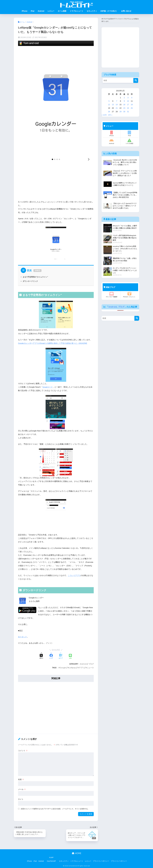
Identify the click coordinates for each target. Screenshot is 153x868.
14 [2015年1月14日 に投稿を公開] (117, 105)
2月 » (110, 115)
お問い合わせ (126, 11)
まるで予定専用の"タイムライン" (35, 277)
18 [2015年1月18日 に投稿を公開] (132, 105)
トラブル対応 (129, 141)
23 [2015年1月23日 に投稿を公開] (124, 108)
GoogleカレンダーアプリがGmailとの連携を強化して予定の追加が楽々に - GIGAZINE (53, 343)
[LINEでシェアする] (70, 657)
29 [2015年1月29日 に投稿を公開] (120, 112)
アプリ (81, 668)
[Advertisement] (56, 183)
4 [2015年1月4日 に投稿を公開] (132, 98)
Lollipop (72, 668)
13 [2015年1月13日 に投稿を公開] (113, 105)
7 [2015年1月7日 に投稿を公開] (117, 101)
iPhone (24, 11)
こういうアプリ (74, 575)
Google (63, 668)
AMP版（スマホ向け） (109, 11)
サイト (21, 799)
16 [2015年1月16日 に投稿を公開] (124, 105)
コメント (23, 751)
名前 (21, 779)
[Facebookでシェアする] (51, 657)
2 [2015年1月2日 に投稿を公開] (124, 98)
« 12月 (104, 115)
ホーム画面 (62, 11)
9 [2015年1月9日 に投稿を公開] (124, 101)
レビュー (51, 11)
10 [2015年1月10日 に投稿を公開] (128, 101)
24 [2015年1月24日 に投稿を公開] (128, 108)
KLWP (51, 857)
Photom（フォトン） (129, 295)
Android (41, 11)
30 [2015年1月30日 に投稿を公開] (124, 112)
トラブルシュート (76, 11)
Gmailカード (48, 387)
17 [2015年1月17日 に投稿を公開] (128, 105)
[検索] (136, 80)
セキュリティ (92, 11)
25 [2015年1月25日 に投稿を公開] (132, 108)
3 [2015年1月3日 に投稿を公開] (128, 98)
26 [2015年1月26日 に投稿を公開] (109, 112)
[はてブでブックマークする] (61, 657)
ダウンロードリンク (30, 281)
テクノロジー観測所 (112, 295)
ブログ (91, 664)
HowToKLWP (51, 861)
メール (22, 789)
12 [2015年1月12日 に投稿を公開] (109, 105)
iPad (33, 11)
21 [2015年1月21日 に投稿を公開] (117, 108)
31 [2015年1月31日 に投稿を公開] (128, 112)
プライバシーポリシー (101, 861)
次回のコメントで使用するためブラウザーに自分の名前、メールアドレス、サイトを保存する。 (55, 809)
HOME (77, 853)
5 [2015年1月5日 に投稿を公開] (109, 101)
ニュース (90, 668)
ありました (23, 637)
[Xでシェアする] (41, 657)
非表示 (38, 271)
